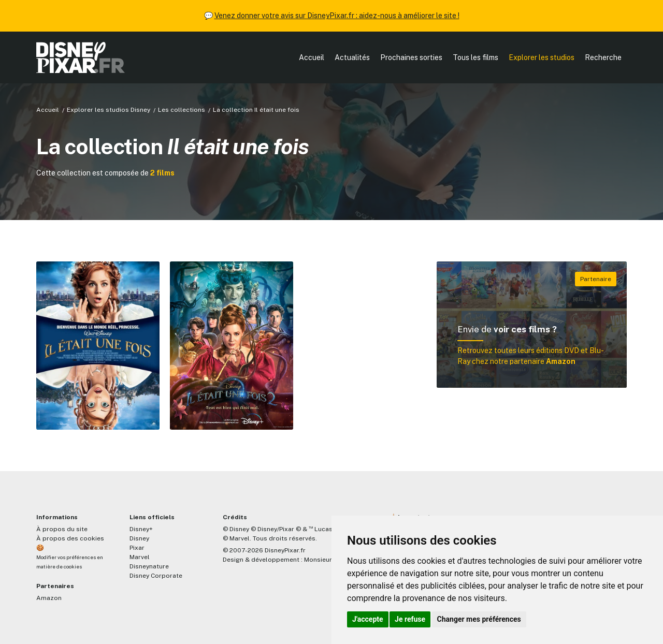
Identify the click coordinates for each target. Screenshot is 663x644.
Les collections (182, 110)
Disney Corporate (156, 576)
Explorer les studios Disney (109, 110)
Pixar (137, 548)
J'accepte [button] (368, 619)
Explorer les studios (542, 57)
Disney (139, 538)
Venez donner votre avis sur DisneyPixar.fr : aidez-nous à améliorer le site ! (337, 16)
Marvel (140, 557)
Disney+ (141, 529)
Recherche (603, 57)
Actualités (352, 57)
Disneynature (149, 566)
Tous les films (475, 57)
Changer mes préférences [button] (479, 619)
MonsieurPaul (325, 560)
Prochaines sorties (411, 57)
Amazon (49, 598)
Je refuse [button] (410, 619)
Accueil (312, 57)
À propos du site (62, 529)
